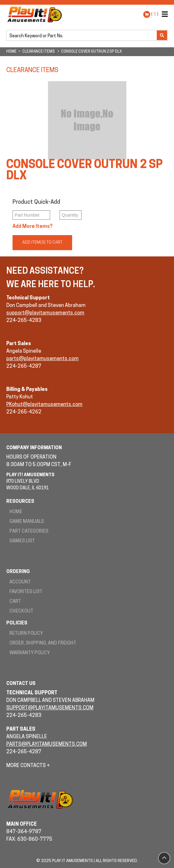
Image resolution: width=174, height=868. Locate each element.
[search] (82, 36)
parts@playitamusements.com (42, 359)
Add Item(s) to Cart (42, 242)
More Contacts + (28, 766)
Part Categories (29, 531)
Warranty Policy (30, 653)
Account (20, 582)
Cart (15, 602)
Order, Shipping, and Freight (43, 643)
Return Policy (26, 634)
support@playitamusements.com (45, 313)
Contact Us (21, 684)
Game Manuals (27, 522)
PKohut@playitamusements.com (44, 405)
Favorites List (26, 592)
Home (16, 512)
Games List (22, 541)
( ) (155, 14)
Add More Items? (33, 227)
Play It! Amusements (36, 14)
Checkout (21, 611)
